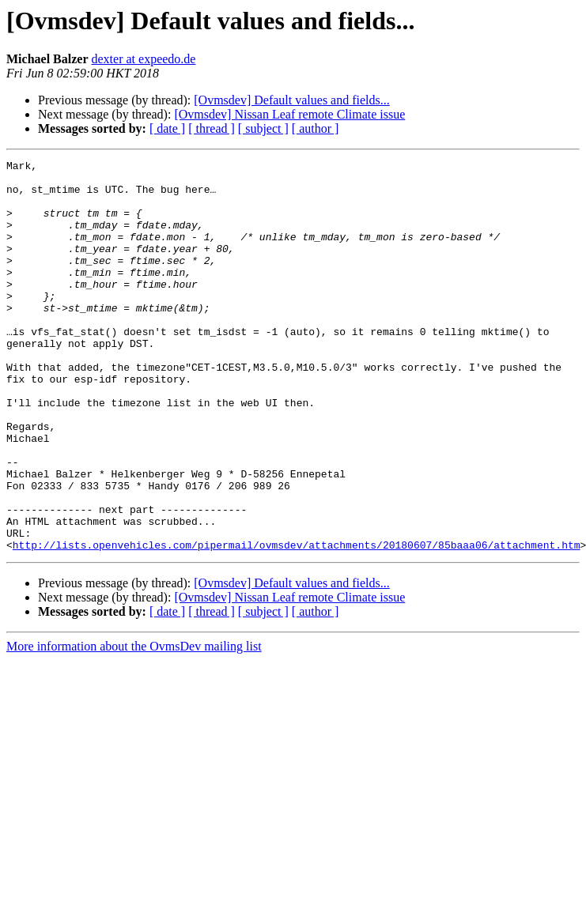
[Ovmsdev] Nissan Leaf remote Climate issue (289, 114)
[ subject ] (263, 128)
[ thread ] (212, 128)
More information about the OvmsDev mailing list (134, 724)
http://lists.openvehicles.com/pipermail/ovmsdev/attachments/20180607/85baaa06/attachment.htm (297, 623)
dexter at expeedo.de (144, 59)
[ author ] (316, 128)
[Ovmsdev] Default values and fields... (291, 100)
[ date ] (167, 128)
